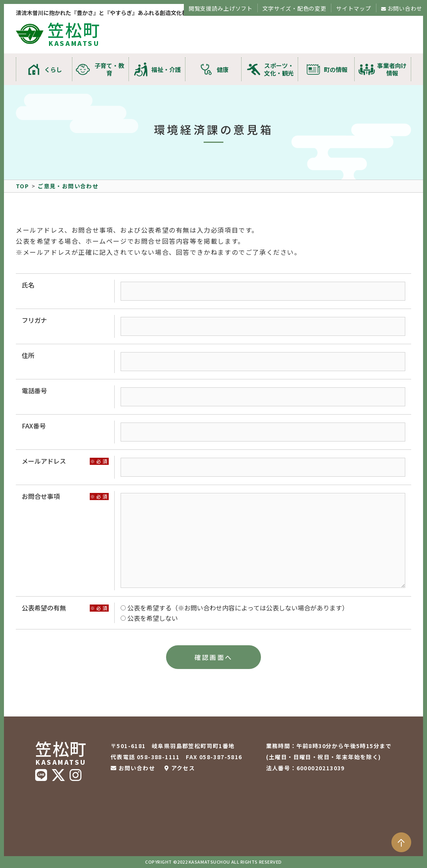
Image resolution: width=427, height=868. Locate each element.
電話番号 (34, 390)
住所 (28, 355)
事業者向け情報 (392, 69)
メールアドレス (44, 461)
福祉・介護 (166, 69)
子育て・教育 (109, 69)
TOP (22, 186)
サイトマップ (353, 8)
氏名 (28, 285)
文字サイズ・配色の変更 (295, 8)
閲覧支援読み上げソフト (221, 8)
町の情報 (336, 69)
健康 (223, 69)
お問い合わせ (405, 8)
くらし (53, 69)
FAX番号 (34, 426)
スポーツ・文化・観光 (279, 69)
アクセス (183, 768)
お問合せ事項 (41, 496)
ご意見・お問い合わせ (68, 186)
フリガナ (34, 320)
